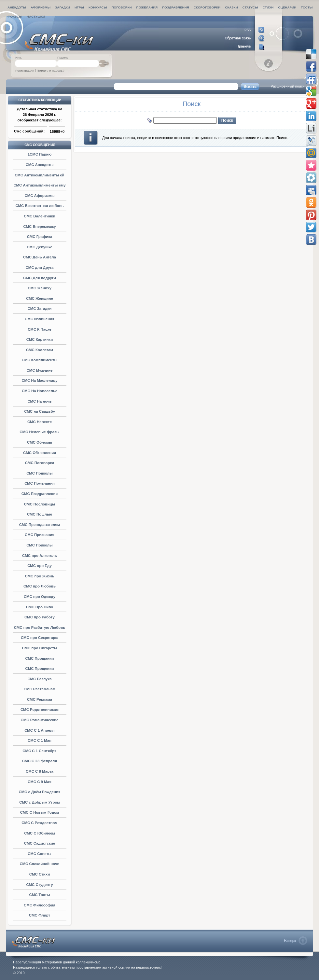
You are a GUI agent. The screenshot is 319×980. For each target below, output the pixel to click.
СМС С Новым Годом (40, 812)
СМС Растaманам (40, 689)
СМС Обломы (40, 442)
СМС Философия (40, 905)
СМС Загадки (40, 309)
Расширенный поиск (287, 86)
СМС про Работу (40, 617)
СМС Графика (40, 237)
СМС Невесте (40, 422)
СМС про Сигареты (39, 648)
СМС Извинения (40, 319)
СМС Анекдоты (40, 165)
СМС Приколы (40, 545)
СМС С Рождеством (39, 823)
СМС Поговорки (40, 463)
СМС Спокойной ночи (39, 864)
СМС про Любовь (40, 586)
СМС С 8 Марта (40, 771)
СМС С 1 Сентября (39, 751)
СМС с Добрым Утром (39, 802)
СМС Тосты (40, 895)
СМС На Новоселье (40, 391)
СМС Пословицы (40, 504)
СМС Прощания (39, 658)
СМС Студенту (39, 885)
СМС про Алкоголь (40, 556)
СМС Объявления (40, 453)
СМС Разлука (39, 679)
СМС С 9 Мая (40, 782)
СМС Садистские (40, 843)
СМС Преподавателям (40, 525)
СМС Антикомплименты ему (39, 185)
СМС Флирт (40, 915)
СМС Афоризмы (40, 196)
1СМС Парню (40, 154)
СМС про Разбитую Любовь (40, 628)
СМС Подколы (40, 473)
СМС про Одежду (40, 597)
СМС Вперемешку (39, 227)
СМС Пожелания (40, 483)
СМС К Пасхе (39, 329)
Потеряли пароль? (51, 70)
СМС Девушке (39, 247)
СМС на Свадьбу (40, 411)
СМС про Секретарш (40, 638)
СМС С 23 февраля (40, 761)
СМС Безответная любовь (39, 206)
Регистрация (25, 70)
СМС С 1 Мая (40, 740)
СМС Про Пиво (40, 607)
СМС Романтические (40, 720)
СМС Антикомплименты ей (40, 175)
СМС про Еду (40, 566)
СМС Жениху (40, 288)
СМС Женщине (40, 298)
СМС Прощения (40, 669)
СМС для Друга (40, 268)
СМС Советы (40, 854)
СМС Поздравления (40, 494)
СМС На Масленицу (39, 380)
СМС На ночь (39, 401)
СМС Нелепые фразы (39, 432)
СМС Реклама (40, 699)
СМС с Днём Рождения (39, 792)
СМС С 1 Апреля (40, 730)
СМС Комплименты (40, 360)
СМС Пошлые (40, 514)
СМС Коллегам (40, 350)
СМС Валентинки (39, 216)
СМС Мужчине (40, 370)
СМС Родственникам (40, 710)
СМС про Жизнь (39, 576)
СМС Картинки (40, 339)
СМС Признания (40, 535)
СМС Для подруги (39, 278)
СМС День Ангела (40, 257)
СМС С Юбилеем (40, 833)
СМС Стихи (40, 874)
